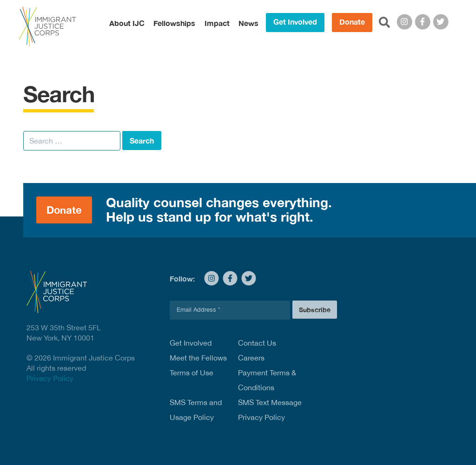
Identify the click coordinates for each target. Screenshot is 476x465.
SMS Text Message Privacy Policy (270, 410)
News (248, 23)
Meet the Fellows (198, 358)
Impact (217, 23)
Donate (352, 22)
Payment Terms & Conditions (267, 380)
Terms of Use (192, 373)
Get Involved (295, 22)
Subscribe (315, 310)
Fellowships (174, 23)
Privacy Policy (50, 378)
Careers (251, 358)
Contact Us (257, 343)
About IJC (127, 23)
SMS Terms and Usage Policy (196, 410)
